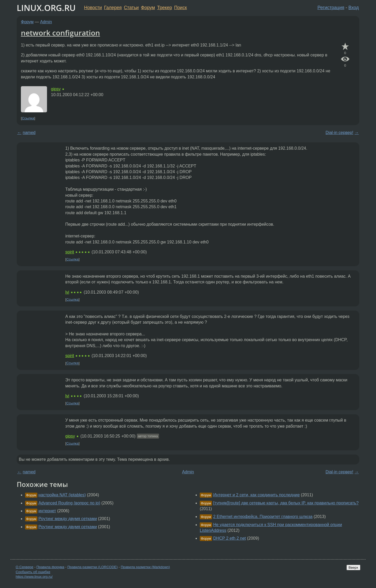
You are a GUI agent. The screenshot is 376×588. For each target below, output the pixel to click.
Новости (93, 8)
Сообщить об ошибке (33, 572)
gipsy (56, 89)
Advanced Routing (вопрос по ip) (69, 503)
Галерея (113, 8)
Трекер (165, 8)
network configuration (60, 33)
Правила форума (51, 567)
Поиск (181, 8)
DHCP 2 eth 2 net (229, 538)
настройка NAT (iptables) (62, 495)
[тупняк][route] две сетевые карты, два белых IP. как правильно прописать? (286, 503)
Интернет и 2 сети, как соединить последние (256, 495)
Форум (148, 8)
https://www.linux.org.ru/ (34, 577)
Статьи (131, 8)
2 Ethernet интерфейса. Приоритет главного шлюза (263, 517)
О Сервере (25, 567)
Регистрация (331, 8)
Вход (354, 8)
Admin (46, 22)
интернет (47, 511)
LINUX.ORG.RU (46, 8)
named (29, 133)
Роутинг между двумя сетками (68, 519)
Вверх (353, 567)
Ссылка (28, 118)
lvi (67, 292)
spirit (70, 252)
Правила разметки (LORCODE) (93, 567)
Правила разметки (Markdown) (145, 567)
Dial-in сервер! (339, 133)
